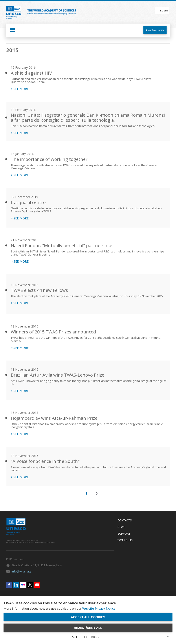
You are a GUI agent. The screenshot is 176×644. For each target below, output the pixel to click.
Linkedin (16, 585)
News (121, 527)
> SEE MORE (20, 89)
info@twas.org (21, 571)
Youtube (37, 585)
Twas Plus (125, 540)
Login (164, 11)
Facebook (9, 585)
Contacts (125, 521)
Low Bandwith (155, 30)
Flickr (23, 585)
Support (124, 534)
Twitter (30, 585)
